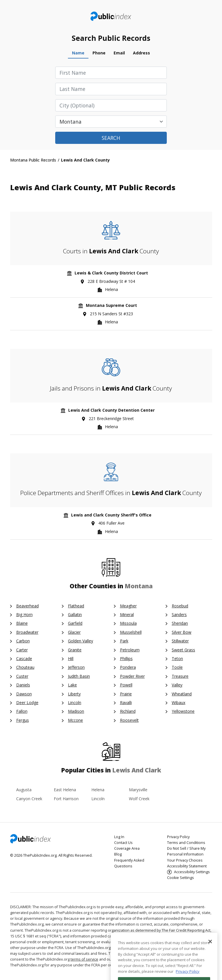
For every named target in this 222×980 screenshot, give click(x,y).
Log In (119, 837)
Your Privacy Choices (185, 860)
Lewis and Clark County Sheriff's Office (111, 515)
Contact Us (123, 843)
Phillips (126, 658)
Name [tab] (78, 53)
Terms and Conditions (186, 843)
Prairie (126, 694)
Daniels (23, 685)
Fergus (23, 720)
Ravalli (126, 703)
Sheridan (180, 623)
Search (111, 138)
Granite (75, 650)
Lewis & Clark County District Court (111, 273)
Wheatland (182, 694)
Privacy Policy (178, 837)
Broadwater (27, 632)
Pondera (128, 667)
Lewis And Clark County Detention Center (111, 410)
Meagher (128, 606)
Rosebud (180, 606)
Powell (126, 685)
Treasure (180, 676)
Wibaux (178, 703)
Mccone (75, 720)
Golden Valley (81, 641)
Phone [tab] (99, 53)
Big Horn (24, 614)
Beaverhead (27, 606)
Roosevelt (129, 720)
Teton (177, 658)
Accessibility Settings (192, 872)
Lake (72, 685)
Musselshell (131, 632)
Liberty (74, 694)
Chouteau (25, 667)
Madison (76, 711)
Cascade (24, 658)
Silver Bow (182, 632)
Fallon (22, 711)
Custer (22, 676)
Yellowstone (183, 711)
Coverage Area (127, 848)
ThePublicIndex (111, 16)
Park (124, 641)
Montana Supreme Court (111, 305)
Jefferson (76, 667)
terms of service (84, 959)
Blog (118, 854)
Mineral (127, 614)
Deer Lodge (27, 703)
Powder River (132, 676)
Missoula (128, 623)
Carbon (23, 641)
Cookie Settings (181, 878)
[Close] (210, 956)
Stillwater (180, 641)
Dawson (24, 694)
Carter (22, 650)
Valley (177, 685)
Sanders (179, 614)
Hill (71, 658)
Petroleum (130, 650)
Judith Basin (79, 676)
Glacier (74, 632)
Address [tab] (141, 53)
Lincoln (75, 703)
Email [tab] (119, 53)
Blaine (22, 623)
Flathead (76, 606)
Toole (177, 667)
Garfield (75, 623)
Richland (128, 711)
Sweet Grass (183, 650)
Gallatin (75, 614)
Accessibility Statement (187, 866)
